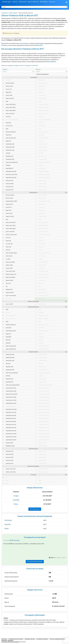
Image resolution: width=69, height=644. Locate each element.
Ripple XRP (8, 92)
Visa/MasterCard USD (11, 171)
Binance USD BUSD (10, 277)
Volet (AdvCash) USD (11, 138)
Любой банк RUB (10, 147)
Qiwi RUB (8, 312)
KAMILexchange (14, 540)
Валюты (15, 2)
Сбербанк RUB (9, 156)
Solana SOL (8, 123)
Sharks (7, 529)
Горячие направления (42, 74)
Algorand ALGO (9, 280)
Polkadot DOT (9, 289)
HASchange (8, 520)
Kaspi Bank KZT (10, 168)
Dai (7, 286)
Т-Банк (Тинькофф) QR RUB (13, 385)
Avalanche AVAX (10, 292)
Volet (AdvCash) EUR (11, 349)
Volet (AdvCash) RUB (11, 346)
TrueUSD (8, 259)
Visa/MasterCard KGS (11, 431)
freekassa (4, 45)
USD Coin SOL (9, 256)
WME (7, 309)
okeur (7, 483)
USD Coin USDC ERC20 (11, 235)
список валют (24, 43)
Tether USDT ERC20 (11, 104)
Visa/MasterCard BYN (11, 406)
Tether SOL (8, 247)
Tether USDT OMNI (10, 271)
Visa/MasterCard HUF (11, 415)
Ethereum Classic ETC (11, 274)
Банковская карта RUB (11, 174)
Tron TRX (8, 117)
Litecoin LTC (9, 89)
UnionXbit (16, 500)
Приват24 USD (9, 443)
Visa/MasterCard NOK (11, 434)
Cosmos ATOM (9, 268)
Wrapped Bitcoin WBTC (11, 201)
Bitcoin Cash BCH (10, 83)
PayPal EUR (8, 337)
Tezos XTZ (8, 283)
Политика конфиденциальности (57, 639)
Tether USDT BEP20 (11, 110)
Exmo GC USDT (9, 304)
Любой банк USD (10, 144)
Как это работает (33, 2)
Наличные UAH (10, 190)
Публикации (44, 2)
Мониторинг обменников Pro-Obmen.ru (11, 642)
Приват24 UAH (9, 379)
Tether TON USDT (10, 114)
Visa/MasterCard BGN (11, 437)
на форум (28, 65)
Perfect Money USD (11, 316)
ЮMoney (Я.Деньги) (11, 132)
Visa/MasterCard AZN (11, 440)
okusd (7, 480)
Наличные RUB (10, 184)
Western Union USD (11, 469)
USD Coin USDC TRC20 (11, 253)
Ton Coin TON (9, 126)
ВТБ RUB (8, 165)
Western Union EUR (11, 472)
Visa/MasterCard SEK (11, 421)
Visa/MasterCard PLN (11, 425)
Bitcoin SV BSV (9, 198)
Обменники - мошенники (7, 640)
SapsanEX (8, 524)
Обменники (23, 2)
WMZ (7, 129)
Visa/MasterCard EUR (11, 388)
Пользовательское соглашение (16, 639)
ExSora (16, 504)
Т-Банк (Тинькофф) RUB (12, 162)
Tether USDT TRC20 (11, 107)
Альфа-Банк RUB (10, 159)
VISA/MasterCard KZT (11, 403)
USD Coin (8, 250)
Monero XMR (9, 95)
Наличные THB (9, 463)
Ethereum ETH (9, 86)
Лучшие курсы (7, 2)
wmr (7, 477)
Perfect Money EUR (11, 319)
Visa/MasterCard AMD (11, 409)
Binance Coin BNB (10, 262)
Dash (7, 101)
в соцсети (22, 65)
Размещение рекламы (30, 639)
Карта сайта (4, 639)
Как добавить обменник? (42, 639)
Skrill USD (8, 340)
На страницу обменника (35, 561)
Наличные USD (9, 181)
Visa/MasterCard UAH (11, 177)
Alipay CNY (8, 141)
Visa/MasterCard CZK (11, 428)
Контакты (52, 2)
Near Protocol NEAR (11, 296)
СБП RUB (8, 153)
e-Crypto (16, 496)
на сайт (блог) (35, 65)
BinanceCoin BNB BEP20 (12, 120)
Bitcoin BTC (39, 45)
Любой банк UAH (10, 150)
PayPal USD (8, 135)
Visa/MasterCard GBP (11, 397)
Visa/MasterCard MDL (11, 412)
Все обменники (35, 509)
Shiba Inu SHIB (9, 265)
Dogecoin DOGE (10, 98)
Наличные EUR (9, 187)
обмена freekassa (50, 62)
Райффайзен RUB (10, 446)
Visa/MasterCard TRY (11, 418)
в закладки (15, 65)
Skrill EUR (8, 343)
